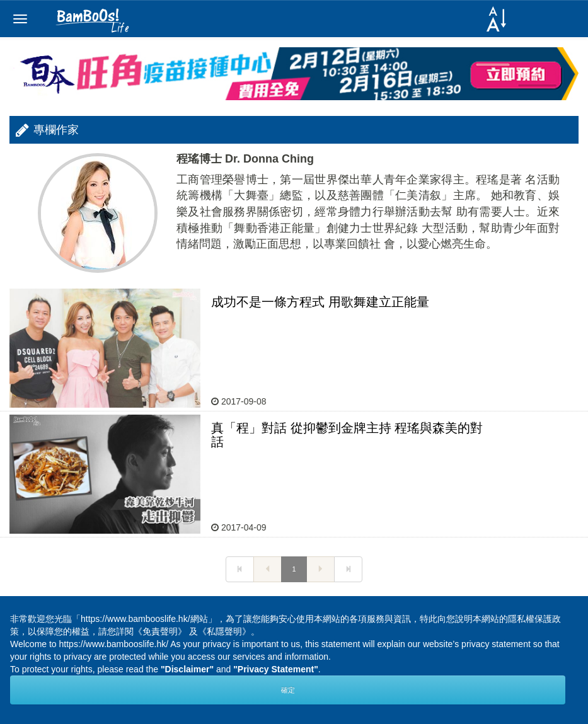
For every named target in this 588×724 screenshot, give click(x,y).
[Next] (240, 570)
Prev (29, 601)
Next (559, 601)
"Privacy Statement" (276, 669)
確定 (288, 690)
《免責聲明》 (160, 631)
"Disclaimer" (187, 669)
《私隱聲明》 (224, 631)
